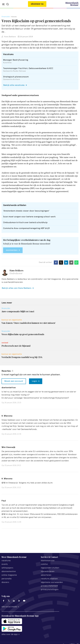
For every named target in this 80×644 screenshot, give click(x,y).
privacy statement (49, 586)
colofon (44, 564)
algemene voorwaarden (52, 582)
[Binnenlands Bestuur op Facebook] (4, 601)
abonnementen (9, 572)
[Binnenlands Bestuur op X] (9, 601)
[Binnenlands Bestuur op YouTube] (24, 601)
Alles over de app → (11, 635)
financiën (6, 17)
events (5, 564)
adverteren (46, 575)
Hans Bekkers (10, 37)
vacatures (6, 561)
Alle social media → (10, 607)
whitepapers (7, 568)
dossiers (5, 582)
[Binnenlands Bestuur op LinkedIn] (14, 601)
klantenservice (48, 561)
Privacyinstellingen (50, 590)
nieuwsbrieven (48, 572)
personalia (6, 579)
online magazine (9, 575)
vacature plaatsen (49, 579)
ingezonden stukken (50, 568)
